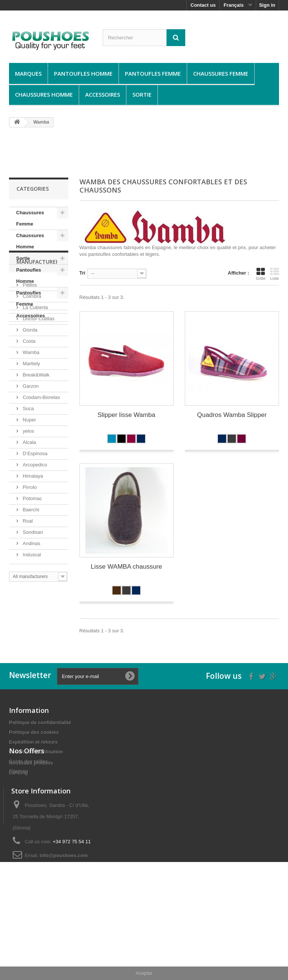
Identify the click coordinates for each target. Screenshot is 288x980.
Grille (261, 274)
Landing (19, 835)
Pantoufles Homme (83, 73)
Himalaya (32, 555)
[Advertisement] (145, 152)
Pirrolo (29, 567)
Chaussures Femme (221, 73)
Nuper (29, 499)
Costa (28, 421)
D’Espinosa (34, 533)
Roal (27, 600)
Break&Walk (35, 454)
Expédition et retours (33, 770)
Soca (28, 488)
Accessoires (103, 94)
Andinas (31, 623)
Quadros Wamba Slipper (232, 415)
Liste (274, 274)
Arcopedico (34, 544)
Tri (82, 273)
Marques (28, 73)
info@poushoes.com (64, 931)
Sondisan (32, 612)
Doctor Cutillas (38, 398)
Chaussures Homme (44, 94)
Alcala (29, 522)
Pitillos (29, 364)
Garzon (30, 465)
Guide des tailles (28, 790)
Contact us (203, 5)
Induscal (31, 634)
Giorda (29, 409)
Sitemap (19, 799)
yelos (28, 510)
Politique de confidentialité (40, 751)
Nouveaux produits (31, 825)
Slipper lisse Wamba (126, 415)
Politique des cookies (34, 760)
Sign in (267, 5)
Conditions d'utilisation (36, 780)
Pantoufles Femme (153, 73)
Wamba (30, 432)
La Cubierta (35, 387)
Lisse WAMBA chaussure (126, 567)
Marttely (31, 443)
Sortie (142, 94)
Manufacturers (39, 344)
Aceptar (144, 973)
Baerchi (30, 589)
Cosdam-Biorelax (41, 477)
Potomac (32, 578)
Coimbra (31, 376)
